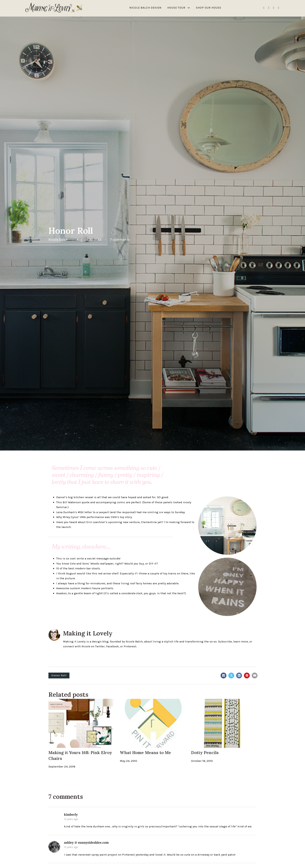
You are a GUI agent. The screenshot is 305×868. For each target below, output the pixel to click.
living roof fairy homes (136, 583)
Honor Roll (59, 675)
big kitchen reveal (81, 497)
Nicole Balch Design (145, 8)
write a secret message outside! (99, 558)
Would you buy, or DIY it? (141, 563)
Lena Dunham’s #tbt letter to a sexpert (83, 512)
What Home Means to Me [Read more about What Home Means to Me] (145, 753)
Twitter (100, 646)
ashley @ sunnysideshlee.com (86, 843)
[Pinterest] (247, 675)
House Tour (176, 8)
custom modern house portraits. (92, 588)
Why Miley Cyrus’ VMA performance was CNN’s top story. (94, 517)
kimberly (71, 815)
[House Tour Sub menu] (189, 8)
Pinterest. (130, 646)
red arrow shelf (108, 573)
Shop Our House (209, 8)
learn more (241, 641)
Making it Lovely (88, 633)
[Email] (255, 675)
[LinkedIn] (239, 675)
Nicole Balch (134, 641)
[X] (231, 675)
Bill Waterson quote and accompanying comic (94, 502)
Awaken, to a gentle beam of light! (79, 593)
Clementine (149, 522)
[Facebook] (223, 675)
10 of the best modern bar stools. (78, 568)
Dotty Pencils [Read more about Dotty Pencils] (205, 753)
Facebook (112, 646)
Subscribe (225, 641)
